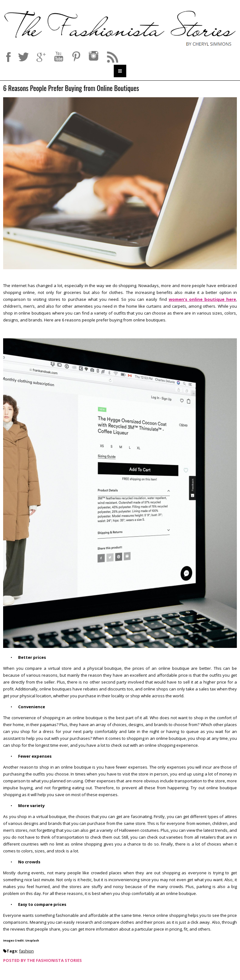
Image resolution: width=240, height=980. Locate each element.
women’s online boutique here (202, 299)
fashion (26, 951)
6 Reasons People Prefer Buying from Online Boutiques (72, 88)
